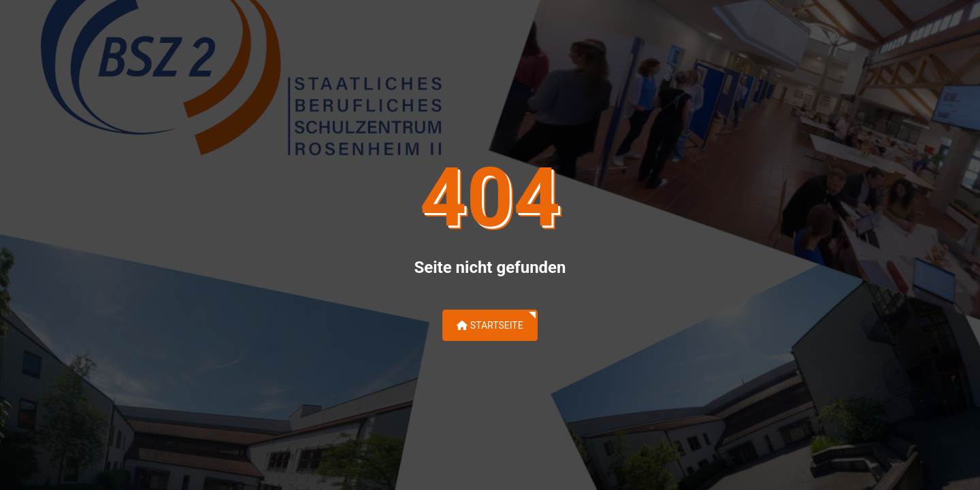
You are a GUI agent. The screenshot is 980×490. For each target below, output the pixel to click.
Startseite (490, 325)
